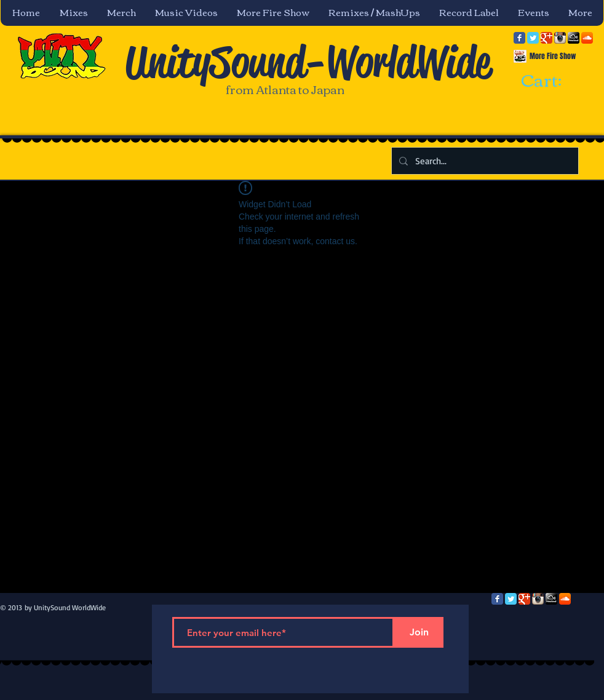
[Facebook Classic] (519, 38)
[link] (552, 81)
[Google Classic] (546, 38)
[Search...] (484, 161)
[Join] (419, 632)
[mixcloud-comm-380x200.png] (574, 38)
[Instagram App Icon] (560, 38)
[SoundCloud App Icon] (587, 38)
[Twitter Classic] (533, 38)
